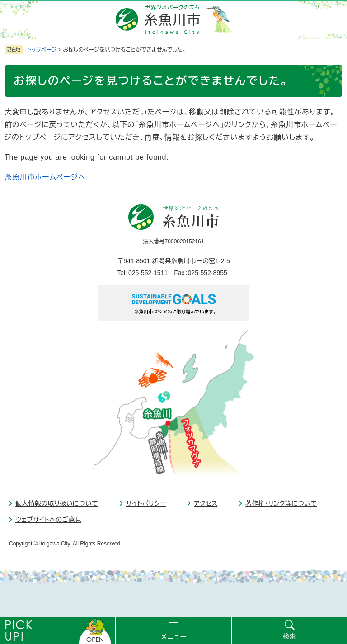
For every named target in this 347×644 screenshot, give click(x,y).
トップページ (42, 50)
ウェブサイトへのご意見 (48, 520)
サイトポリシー (146, 503)
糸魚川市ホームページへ (45, 177)
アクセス (206, 503)
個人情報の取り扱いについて (57, 503)
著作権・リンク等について (281, 503)
